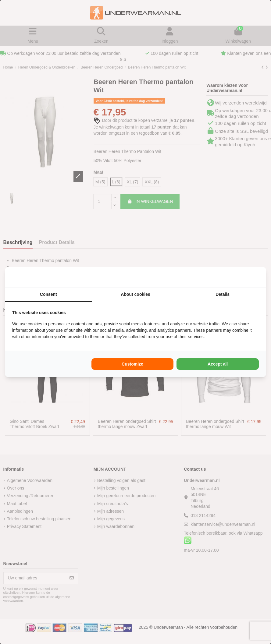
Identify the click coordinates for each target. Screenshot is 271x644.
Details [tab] (223, 294)
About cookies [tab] (135, 294)
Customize (132, 364)
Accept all (218, 364)
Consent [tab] (48, 294)
